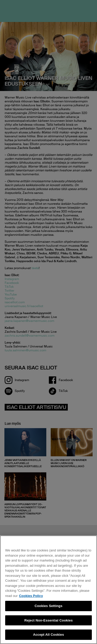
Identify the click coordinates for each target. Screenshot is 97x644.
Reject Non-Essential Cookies (48, 620)
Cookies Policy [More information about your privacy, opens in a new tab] (31, 596)
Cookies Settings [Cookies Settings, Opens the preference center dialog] (49, 606)
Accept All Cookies (49, 635)
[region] (48, 590)
